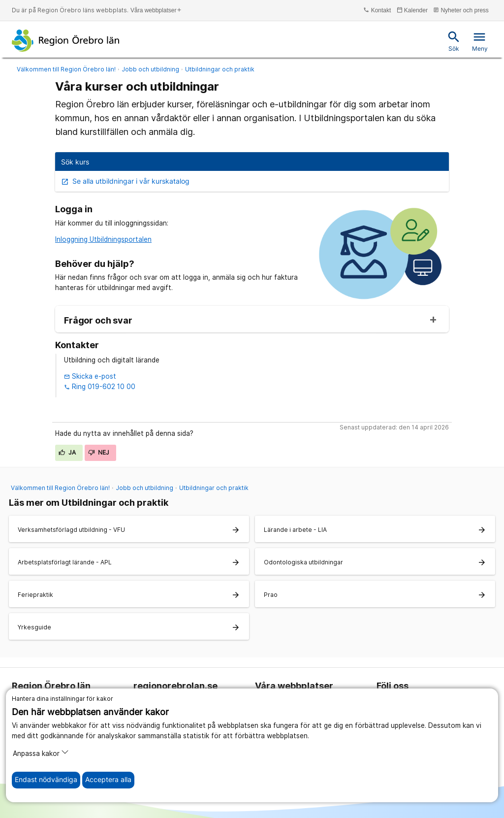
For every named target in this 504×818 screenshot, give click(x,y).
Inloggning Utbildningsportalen (103, 239)
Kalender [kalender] (412, 10)
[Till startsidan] (66, 40)
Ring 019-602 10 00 (100, 387)
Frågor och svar (98, 321)
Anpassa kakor (41, 753)
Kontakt (377, 10)
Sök (454, 41)
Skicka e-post (90, 376)
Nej (99, 452)
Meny (480, 41)
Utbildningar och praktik (220, 69)
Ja (67, 452)
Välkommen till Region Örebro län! (66, 69)
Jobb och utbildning (150, 69)
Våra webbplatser (156, 10)
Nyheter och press (461, 10)
